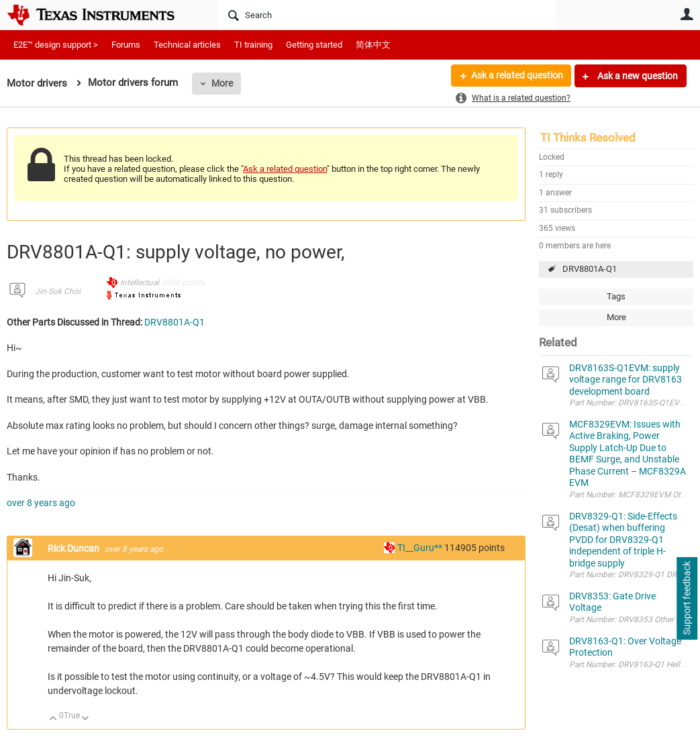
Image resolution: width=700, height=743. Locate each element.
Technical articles (187, 45)
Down (86, 719)
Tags (616, 296)
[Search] (387, 15)
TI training (253, 45)
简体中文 (373, 45)
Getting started (314, 45)
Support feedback (687, 599)
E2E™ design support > (56, 45)
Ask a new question (637, 76)
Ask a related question (516, 76)
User (687, 14)
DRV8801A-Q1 (590, 269)
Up (53, 719)
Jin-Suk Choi (58, 291)
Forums (126, 45)
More (222, 83)
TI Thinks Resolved (588, 138)
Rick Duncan (74, 548)
